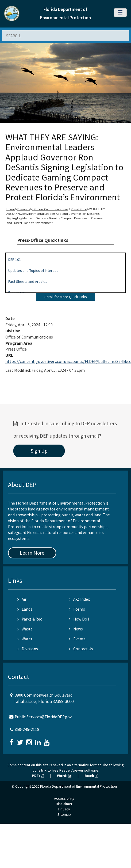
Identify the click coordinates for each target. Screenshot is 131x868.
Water (25, 639)
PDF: (38, 776)
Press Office (79, 209)
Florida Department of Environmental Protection (78, 786)
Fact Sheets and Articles (28, 281)
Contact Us (81, 649)
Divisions (24, 209)
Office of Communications (50, 209)
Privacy (64, 809)
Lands (25, 609)
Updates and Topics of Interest (33, 270)
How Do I (79, 619)
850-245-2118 (27, 729)
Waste (25, 629)
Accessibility (64, 798)
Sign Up (39, 451)
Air (22, 599)
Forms (77, 609)
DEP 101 (15, 260)
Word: (64, 776)
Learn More (32, 553)
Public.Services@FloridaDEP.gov (43, 717)
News (76, 629)
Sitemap (64, 814)
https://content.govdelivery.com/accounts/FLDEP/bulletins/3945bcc (68, 361)
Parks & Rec (30, 619)
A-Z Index (79, 599)
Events (77, 639)
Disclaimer (64, 804)
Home (11, 209)
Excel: (91, 776)
